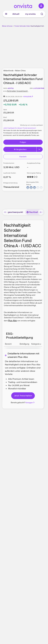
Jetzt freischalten (23, 396)
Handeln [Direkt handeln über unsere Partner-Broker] (23, 157)
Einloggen (30, 403)
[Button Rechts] (40, 149)
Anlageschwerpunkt (13, 212)
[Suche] (42, 14)
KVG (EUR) (28, 97)
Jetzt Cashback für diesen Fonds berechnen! (20, 128)
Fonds (17, 26)
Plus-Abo (12, 321)
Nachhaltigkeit (35, 212)
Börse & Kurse (7, 26)
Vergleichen (20, 149)
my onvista (30, 14)
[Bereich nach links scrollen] (5, 212)
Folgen (23, 142)
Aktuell (16, 14)
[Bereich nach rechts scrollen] (41, 212)
